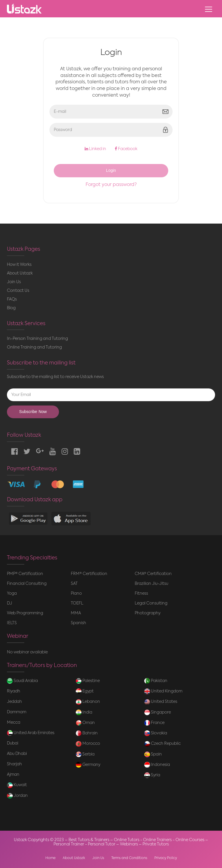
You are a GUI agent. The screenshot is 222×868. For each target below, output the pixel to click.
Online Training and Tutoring (34, 347)
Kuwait (17, 785)
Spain (153, 754)
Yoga (12, 594)
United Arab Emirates (31, 733)
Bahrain (87, 733)
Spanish (78, 623)
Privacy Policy (166, 858)
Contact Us (18, 291)
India (84, 712)
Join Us (14, 282)
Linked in (95, 149)
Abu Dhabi (17, 754)
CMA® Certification (153, 574)
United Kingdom (163, 691)
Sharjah (14, 764)
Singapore (158, 712)
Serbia (85, 754)
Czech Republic (162, 744)
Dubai (13, 743)
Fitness (141, 594)
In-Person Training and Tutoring (37, 339)
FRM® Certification (89, 574)
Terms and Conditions (129, 858)
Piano (76, 594)
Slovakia (156, 733)
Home (50, 858)
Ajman (13, 775)
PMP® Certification (25, 574)
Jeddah (14, 702)
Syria (152, 775)
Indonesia (157, 765)
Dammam (17, 712)
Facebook (126, 149)
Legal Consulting (151, 603)
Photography (148, 613)
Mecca (14, 723)
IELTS (12, 623)
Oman (85, 723)
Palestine (88, 681)
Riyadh (14, 691)
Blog (11, 308)
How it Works (19, 265)
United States (161, 702)
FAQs (12, 299)
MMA (76, 613)
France (154, 723)
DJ (10, 603)
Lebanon (88, 702)
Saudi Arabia (22, 681)
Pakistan (156, 681)
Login (111, 171)
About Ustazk (20, 273)
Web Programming (25, 613)
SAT (74, 584)
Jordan (17, 796)
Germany (88, 765)
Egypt (85, 691)
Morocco (88, 744)
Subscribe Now (33, 412)
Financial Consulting (27, 584)
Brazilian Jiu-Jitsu (151, 584)
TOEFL (77, 603)
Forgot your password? (111, 185)
